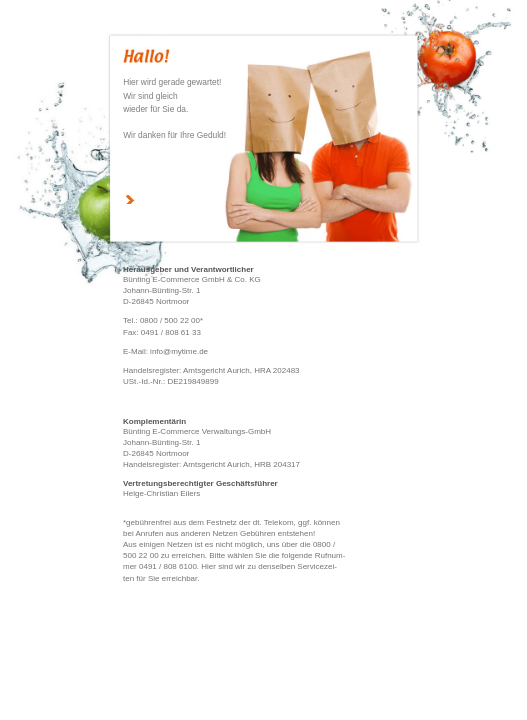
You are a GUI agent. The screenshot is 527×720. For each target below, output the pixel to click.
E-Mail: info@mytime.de (165, 351)
